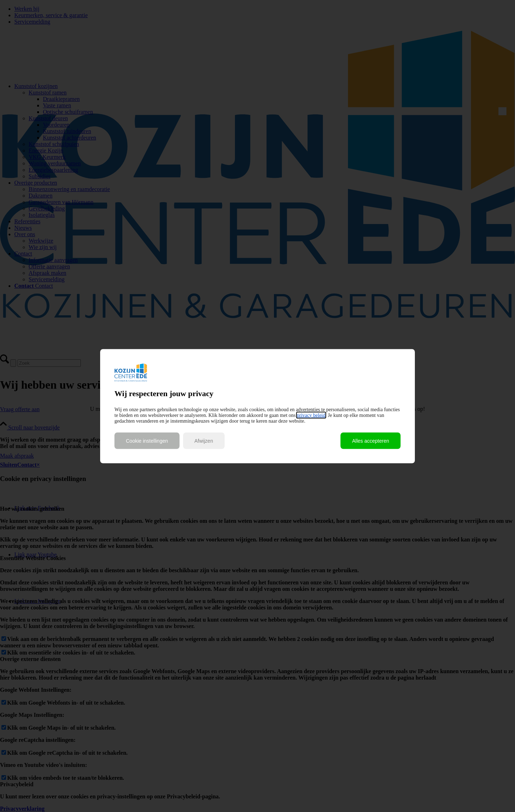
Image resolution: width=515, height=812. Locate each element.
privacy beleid (311, 415)
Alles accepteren (371, 441)
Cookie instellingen (147, 441)
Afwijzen (204, 441)
